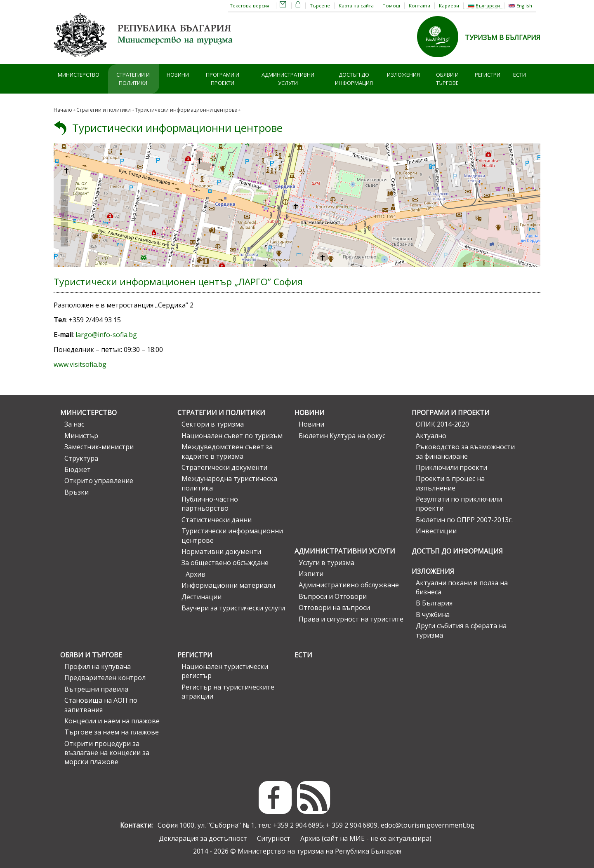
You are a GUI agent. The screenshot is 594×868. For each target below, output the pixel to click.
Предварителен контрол (105, 678)
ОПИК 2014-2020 (442, 424)
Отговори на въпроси (334, 608)
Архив (196, 574)
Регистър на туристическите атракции (228, 692)
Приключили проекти (451, 467)
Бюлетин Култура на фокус (342, 436)
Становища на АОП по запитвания (101, 705)
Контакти (420, 6)
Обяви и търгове (447, 79)
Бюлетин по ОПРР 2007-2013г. (464, 520)
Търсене (320, 6)
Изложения (403, 75)
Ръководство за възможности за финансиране (465, 451)
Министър (81, 436)
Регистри (488, 75)
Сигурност (274, 838)
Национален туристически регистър (225, 671)
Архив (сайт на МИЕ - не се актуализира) (366, 838)
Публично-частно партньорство (210, 504)
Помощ (391, 6)
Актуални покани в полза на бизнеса (462, 587)
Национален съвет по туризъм (232, 436)
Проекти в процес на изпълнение (450, 483)
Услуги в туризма (326, 563)
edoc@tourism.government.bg (428, 825)
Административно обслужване (349, 585)
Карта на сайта (356, 6)
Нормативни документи (221, 551)
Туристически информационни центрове (177, 128)
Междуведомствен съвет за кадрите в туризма (227, 451)
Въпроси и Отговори (333, 596)
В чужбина (433, 615)
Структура (81, 458)
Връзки (77, 492)
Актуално (431, 436)
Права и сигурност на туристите (351, 619)
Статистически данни (217, 520)
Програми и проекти (223, 79)
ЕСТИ (520, 75)
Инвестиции (436, 531)
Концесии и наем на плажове (112, 721)
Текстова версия (250, 6)
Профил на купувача (98, 666)
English (520, 6)
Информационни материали (228, 585)
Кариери (449, 6)
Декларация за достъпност (203, 838)
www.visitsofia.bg (80, 364)
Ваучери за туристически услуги (233, 608)
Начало (63, 110)
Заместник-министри (99, 447)
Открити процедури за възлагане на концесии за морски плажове (107, 753)
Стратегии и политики (133, 79)
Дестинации (202, 597)
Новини (178, 75)
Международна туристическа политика (229, 483)
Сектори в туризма (213, 424)
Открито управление (99, 481)
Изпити (311, 574)
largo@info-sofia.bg (106, 335)
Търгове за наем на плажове (112, 732)
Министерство (79, 75)
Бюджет (78, 469)
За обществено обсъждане (225, 563)
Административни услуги (288, 79)
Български (484, 6)
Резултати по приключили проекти (459, 504)
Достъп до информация (354, 79)
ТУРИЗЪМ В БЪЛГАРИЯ (503, 38)
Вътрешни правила (96, 689)
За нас (74, 424)
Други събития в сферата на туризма (461, 630)
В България (434, 603)
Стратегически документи (224, 467)
